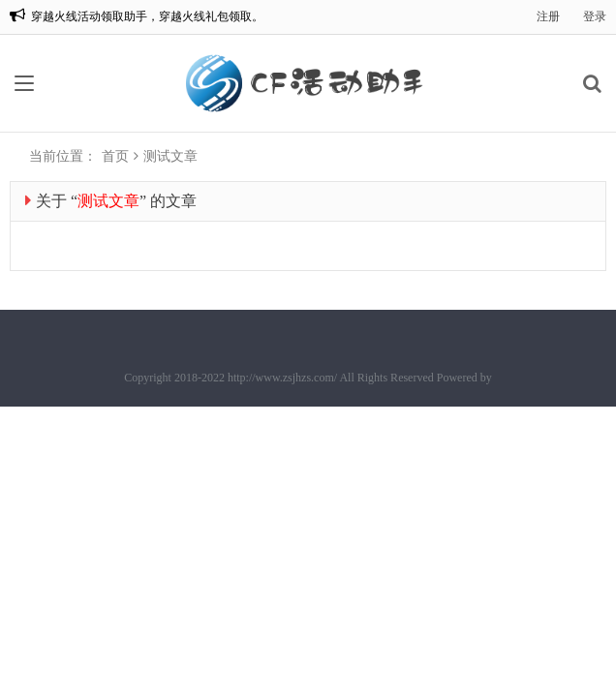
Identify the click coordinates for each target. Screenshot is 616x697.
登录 (595, 16)
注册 (548, 16)
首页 (115, 156)
